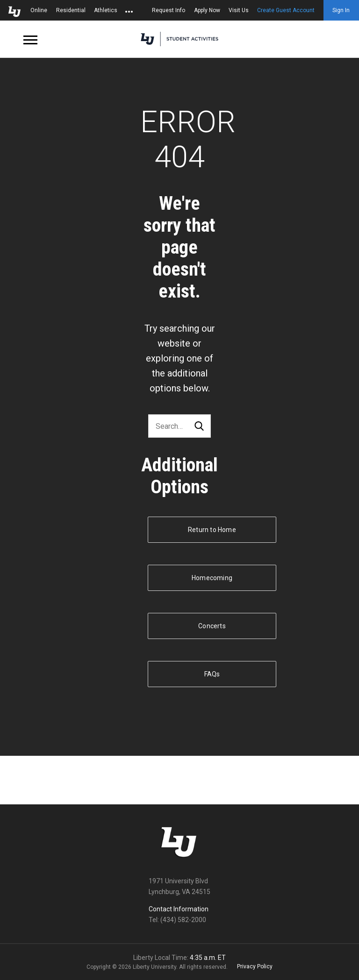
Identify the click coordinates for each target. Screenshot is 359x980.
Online (39, 10)
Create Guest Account (286, 10)
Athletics (106, 10)
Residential (71, 10)
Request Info (169, 10)
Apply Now (207, 10)
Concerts (212, 626)
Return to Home (212, 530)
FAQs (212, 674)
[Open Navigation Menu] (30, 39)
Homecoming (212, 578)
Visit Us (239, 10)
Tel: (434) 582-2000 (177, 920)
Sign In (341, 10)
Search (199, 426)
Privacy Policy (255, 966)
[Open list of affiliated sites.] (129, 10)
